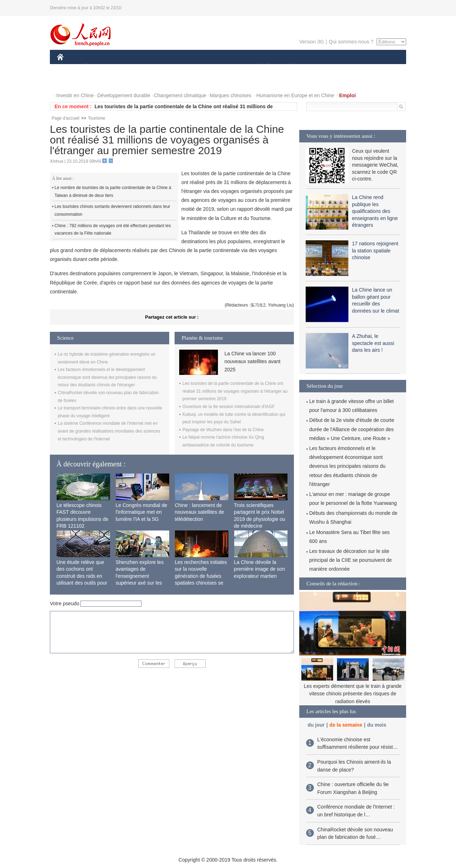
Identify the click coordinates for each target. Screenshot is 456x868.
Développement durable (124, 95)
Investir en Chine (75, 95)
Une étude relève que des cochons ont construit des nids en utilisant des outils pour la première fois (82, 576)
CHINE (69, 67)
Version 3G (312, 42)
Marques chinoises (231, 95)
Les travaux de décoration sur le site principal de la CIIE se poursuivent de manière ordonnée (351, 560)
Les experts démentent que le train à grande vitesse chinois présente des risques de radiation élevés (353, 694)
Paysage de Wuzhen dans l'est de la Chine (223, 430)
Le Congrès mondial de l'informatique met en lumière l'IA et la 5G (142, 512)
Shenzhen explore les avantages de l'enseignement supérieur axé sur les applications (140, 576)
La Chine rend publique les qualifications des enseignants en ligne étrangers (375, 211)
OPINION (382, 67)
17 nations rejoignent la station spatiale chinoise (375, 250)
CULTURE (226, 67)
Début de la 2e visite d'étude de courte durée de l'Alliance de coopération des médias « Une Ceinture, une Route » (352, 429)
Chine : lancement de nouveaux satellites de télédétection (200, 512)
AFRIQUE (163, 67)
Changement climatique (180, 95)
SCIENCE (194, 67)
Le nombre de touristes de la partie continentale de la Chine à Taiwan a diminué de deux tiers (113, 192)
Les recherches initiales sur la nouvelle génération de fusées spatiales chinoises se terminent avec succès (201, 576)
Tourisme (97, 118)
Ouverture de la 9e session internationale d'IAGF (229, 407)
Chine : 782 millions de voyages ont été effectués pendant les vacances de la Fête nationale (113, 230)
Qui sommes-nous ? (351, 42)
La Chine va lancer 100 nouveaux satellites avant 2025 (252, 362)
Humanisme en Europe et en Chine (295, 95)
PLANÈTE (289, 67)
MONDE (133, 67)
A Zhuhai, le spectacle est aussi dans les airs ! (373, 343)
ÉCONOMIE (100, 67)
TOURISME (348, 67)
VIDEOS (100, 81)
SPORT (318, 67)
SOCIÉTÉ (258, 67)
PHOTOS (72, 81)
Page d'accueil (66, 118)
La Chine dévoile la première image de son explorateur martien (260, 569)
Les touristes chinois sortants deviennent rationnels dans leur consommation (112, 210)
